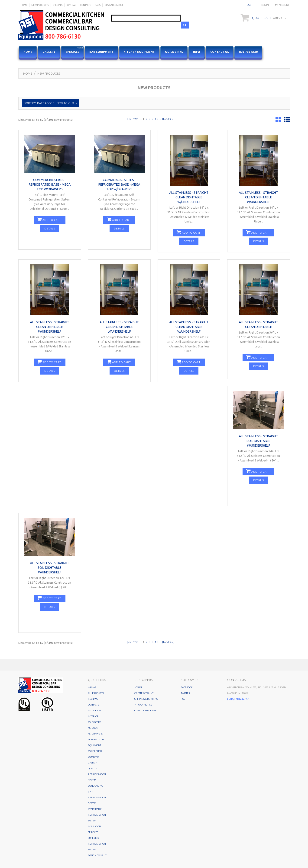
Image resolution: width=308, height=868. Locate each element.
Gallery (49, 52)
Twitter (185, 693)
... (141, 119)
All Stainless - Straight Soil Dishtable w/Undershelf (258, 441)
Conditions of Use (145, 711)
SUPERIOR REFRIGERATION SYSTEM (97, 844)
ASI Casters (94, 722)
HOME (28, 52)
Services (93, 832)
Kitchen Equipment (139, 52)
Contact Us (220, 52)
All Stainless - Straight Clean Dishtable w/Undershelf (189, 197)
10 (156, 119)
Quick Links (174, 52)
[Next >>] (168, 119)
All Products (96, 693)
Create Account (144, 693)
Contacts (93, 705)
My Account (282, 5)
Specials (75, 50)
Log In (265, 5)
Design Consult (97, 855)
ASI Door (93, 728)
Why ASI (92, 687)
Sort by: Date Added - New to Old (51, 103)
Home (28, 73)
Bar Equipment (101, 52)
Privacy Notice (143, 705)
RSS (183, 699)
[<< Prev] (133, 119)
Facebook (187, 687)
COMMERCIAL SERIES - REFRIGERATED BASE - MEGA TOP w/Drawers (50, 184)
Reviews (93, 699)
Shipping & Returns (146, 699)
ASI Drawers (95, 734)
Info (197, 52)
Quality (92, 768)
